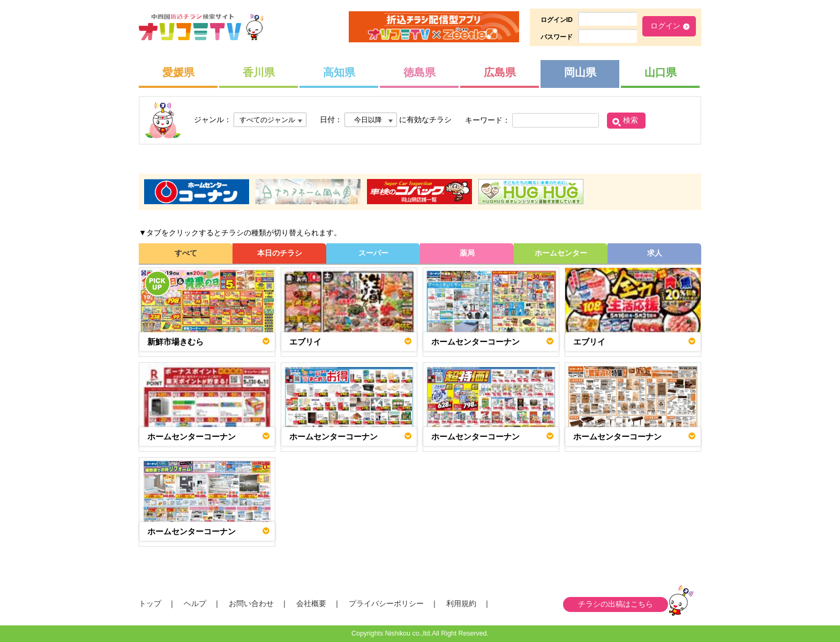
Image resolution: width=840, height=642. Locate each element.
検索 (631, 120)
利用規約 (461, 603)
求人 (655, 253)
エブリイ (305, 342)
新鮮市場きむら (175, 342)
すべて (186, 253)
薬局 (467, 253)
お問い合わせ (251, 603)
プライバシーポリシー (386, 603)
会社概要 (311, 603)
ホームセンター (561, 253)
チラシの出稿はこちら (616, 604)
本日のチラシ (280, 253)
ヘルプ (195, 603)
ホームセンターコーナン (475, 342)
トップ (150, 603)
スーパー (373, 253)
